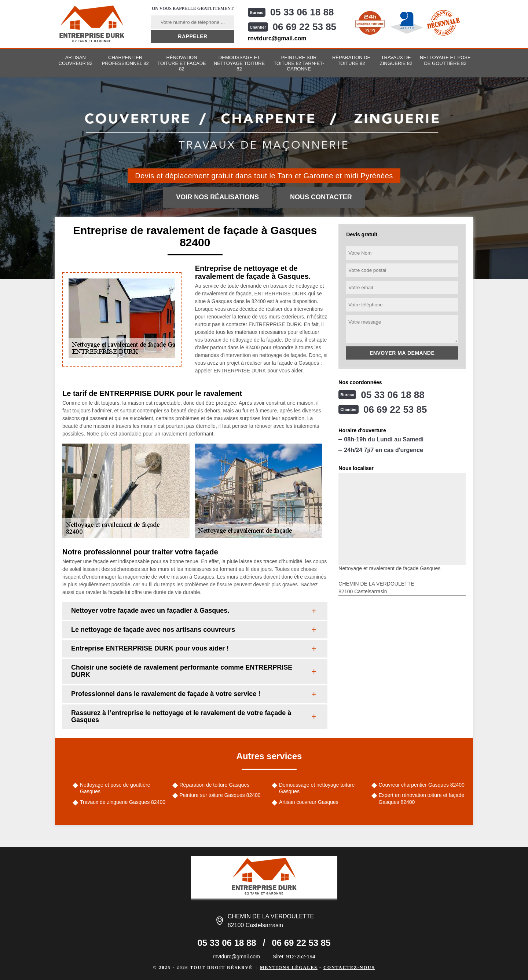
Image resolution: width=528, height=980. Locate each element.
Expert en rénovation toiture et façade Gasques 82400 (421, 798)
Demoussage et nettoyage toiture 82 (239, 63)
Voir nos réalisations (217, 197)
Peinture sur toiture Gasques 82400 (220, 795)
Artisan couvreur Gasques (309, 802)
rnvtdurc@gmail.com (277, 38)
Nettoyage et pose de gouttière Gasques (115, 788)
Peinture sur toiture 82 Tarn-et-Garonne (299, 63)
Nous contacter (321, 197)
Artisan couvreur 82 (76, 60)
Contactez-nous (349, 968)
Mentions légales (289, 968)
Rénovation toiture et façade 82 (181, 63)
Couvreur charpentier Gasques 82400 (422, 785)
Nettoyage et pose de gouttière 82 (445, 60)
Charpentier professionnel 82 (125, 60)
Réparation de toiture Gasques (215, 785)
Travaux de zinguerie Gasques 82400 (123, 802)
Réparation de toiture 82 (351, 60)
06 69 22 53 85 (305, 27)
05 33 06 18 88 (302, 12)
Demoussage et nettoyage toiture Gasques (317, 788)
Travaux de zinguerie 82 (396, 60)
